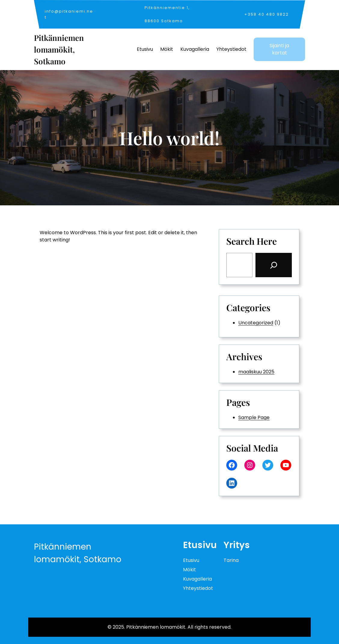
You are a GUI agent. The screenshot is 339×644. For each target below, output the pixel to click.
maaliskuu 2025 (256, 372)
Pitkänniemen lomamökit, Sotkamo (59, 49)
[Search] (274, 265)
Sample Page (254, 417)
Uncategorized (256, 323)
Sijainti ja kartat (279, 49)
